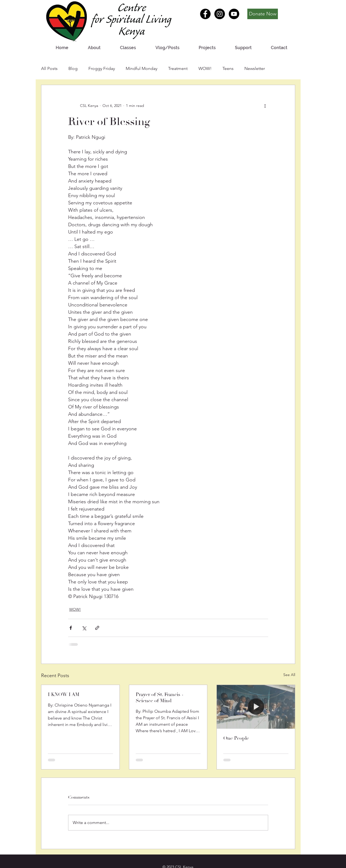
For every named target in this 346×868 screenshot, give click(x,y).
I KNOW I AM (64, 695)
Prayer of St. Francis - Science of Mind (160, 698)
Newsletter (255, 68)
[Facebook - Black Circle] (205, 14)
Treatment (178, 68)
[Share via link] (97, 628)
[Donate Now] (263, 14)
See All (289, 675)
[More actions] (265, 106)
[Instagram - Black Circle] (220, 14)
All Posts (49, 68)
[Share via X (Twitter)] (84, 628)
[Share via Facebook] (71, 628)
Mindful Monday (142, 68)
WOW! (205, 68)
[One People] (256, 707)
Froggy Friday (102, 68)
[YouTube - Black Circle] (234, 14)
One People (236, 738)
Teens (228, 68)
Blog (73, 68)
